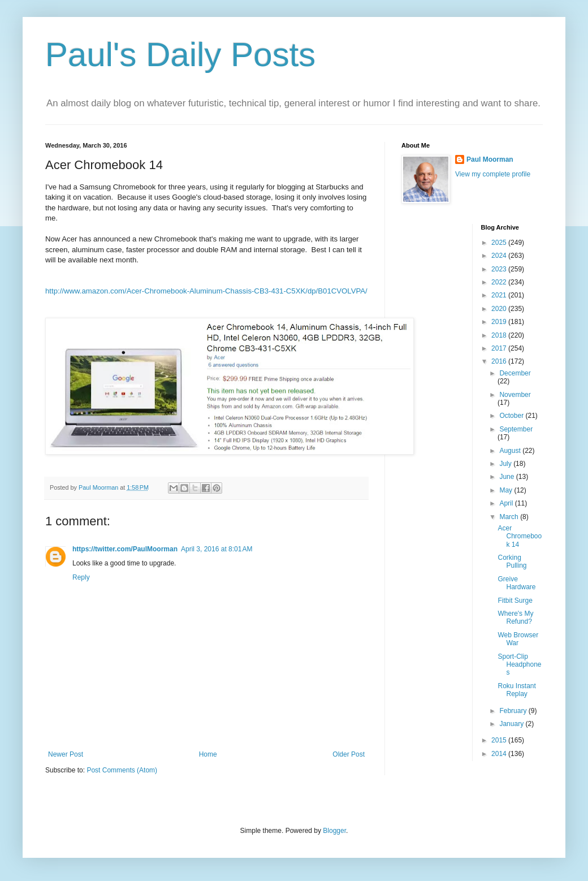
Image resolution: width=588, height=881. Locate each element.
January (512, 724)
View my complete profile (493, 174)
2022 (500, 282)
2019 (500, 322)
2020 (500, 309)
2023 (500, 269)
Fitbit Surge (515, 601)
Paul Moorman (490, 159)
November (515, 395)
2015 (500, 740)
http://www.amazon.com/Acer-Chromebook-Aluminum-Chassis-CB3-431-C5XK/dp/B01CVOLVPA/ (206, 291)
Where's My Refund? (515, 617)
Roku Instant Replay (516, 690)
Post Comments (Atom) (122, 770)
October (512, 416)
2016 (500, 361)
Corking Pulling (512, 562)
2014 (500, 754)
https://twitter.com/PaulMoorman (125, 549)
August (511, 451)
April (507, 503)
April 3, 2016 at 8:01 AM (217, 549)
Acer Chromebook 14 (520, 536)
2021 (500, 295)
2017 (500, 348)
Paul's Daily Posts (180, 55)
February (514, 711)
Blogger (334, 831)
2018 (500, 335)
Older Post (349, 754)
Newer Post (66, 754)
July (506, 464)
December (515, 373)
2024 (500, 256)
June (507, 477)
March (510, 517)
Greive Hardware (516, 583)
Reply (81, 577)
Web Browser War (518, 639)
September (516, 429)
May (507, 490)
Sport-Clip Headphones (519, 665)
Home (208, 754)
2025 (500, 243)
